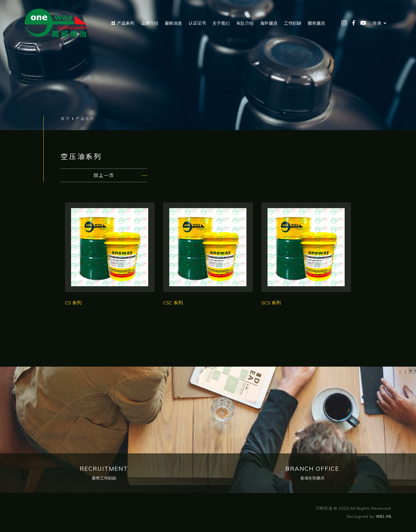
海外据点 (269, 23)
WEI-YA (384, 516)
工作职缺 (293, 23)
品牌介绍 (150, 23)
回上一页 (104, 175)
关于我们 (221, 23)
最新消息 (173, 23)
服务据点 (316, 23)
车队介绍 (245, 23)
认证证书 (197, 23)
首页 (66, 119)
